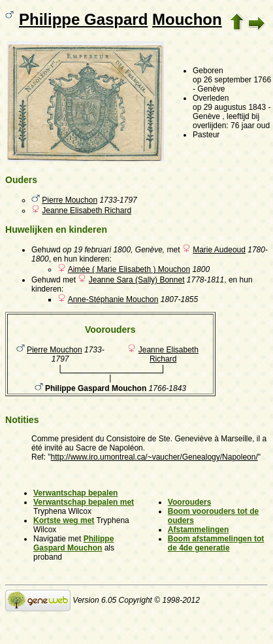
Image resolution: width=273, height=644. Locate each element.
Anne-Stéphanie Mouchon (113, 299)
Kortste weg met (64, 520)
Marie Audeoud (219, 250)
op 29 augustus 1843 (229, 107)
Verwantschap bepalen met (84, 502)
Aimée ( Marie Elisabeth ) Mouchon (129, 269)
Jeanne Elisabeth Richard (87, 211)
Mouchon (187, 19)
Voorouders (189, 502)
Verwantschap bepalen (75, 493)
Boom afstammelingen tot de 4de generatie (216, 543)
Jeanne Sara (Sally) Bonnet (137, 280)
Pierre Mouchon (70, 200)
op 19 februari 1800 (97, 250)
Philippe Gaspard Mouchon (73, 543)
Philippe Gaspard (83, 19)
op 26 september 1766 (232, 80)
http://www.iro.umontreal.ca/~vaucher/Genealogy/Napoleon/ (154, 457)
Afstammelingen (198, 530)
